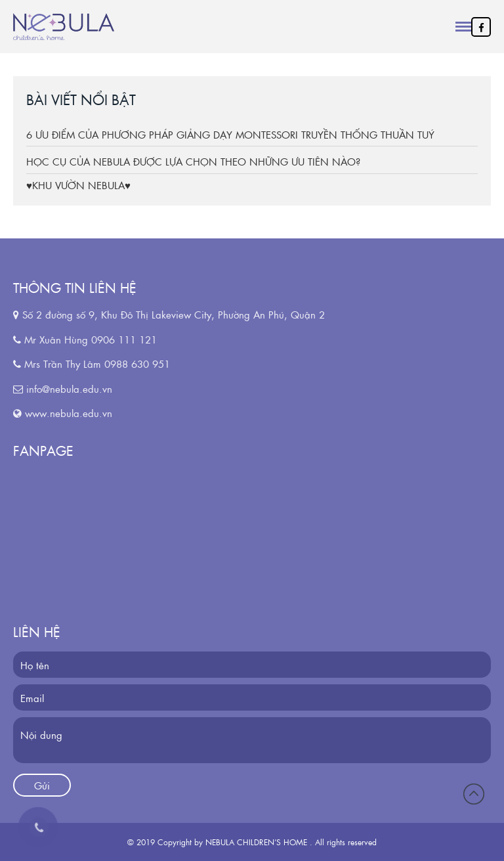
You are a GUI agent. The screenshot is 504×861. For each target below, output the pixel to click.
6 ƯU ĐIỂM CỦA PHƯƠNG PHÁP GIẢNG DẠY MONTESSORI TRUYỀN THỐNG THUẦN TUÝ (230, 134)
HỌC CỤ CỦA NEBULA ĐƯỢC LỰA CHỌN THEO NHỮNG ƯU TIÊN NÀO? (193, 161)
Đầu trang (474, 794)
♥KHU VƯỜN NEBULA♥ (78, 185)
